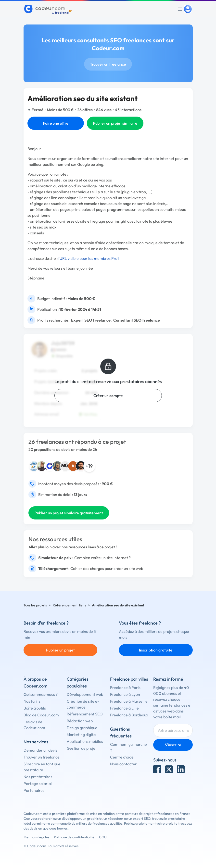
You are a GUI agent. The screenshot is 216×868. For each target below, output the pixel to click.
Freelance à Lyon (125, 694)
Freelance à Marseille (129, 701)
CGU (103, 837)
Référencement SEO (85, 714)
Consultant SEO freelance (137, 320)
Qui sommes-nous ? (41, 694)
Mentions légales (36, 837)
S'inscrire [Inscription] (173, 745)
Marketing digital (82, 735)
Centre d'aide (122, 757)
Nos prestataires (38, 777)
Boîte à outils (35, 708)
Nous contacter (123, 764)
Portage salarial (38, 784)
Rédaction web (80, 721)
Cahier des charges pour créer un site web (107, 568)
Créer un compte (108, 396)
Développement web (85, 694)
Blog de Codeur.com (41, 715)
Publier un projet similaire (115, 123)
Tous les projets (35, 605)
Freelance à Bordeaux (129, 715)
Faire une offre (56, 123)
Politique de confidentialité (74, 837)
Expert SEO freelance (91, 320)
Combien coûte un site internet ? (102, 558)
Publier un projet (60, 650)
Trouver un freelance (108, 64)
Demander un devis (40, 750)
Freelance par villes (129, 679)
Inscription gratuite (156, 650)
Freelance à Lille (124, 708)
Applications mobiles (85, 741)
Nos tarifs (32, 701)
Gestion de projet (82, 748)
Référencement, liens (69, 605)
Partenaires (34, 790)
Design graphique (82, 728)
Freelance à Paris (125, 687)
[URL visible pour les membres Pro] (89, 258)
